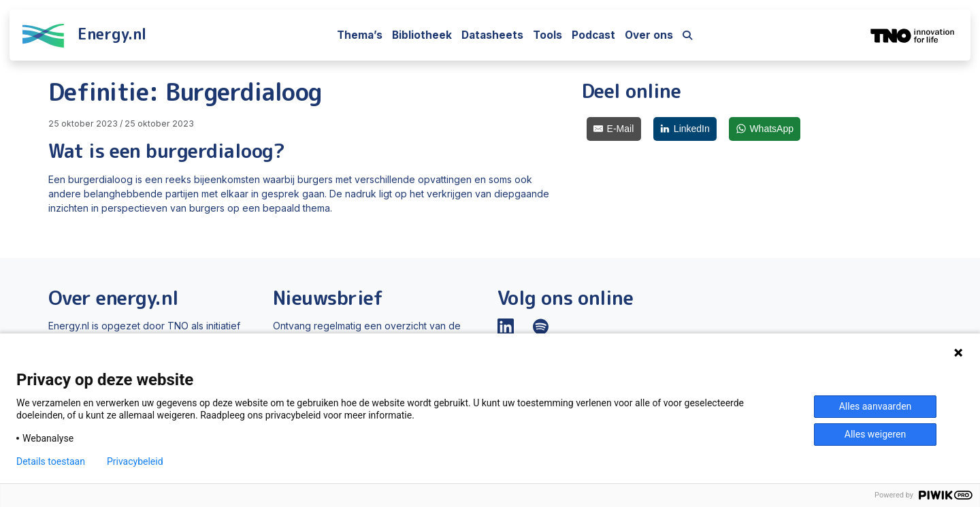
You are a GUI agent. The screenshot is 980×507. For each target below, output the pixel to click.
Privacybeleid (135, 461)
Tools (548, 35)
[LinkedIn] (685, 129)
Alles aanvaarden (876, 406)
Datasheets (492, 35)
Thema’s (360, 35)
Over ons (649, 35)
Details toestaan (51, 461)
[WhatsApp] (765, 129)
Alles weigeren (875, 434)
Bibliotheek (422, 35)
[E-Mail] (614, 129)
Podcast (593, 35)
